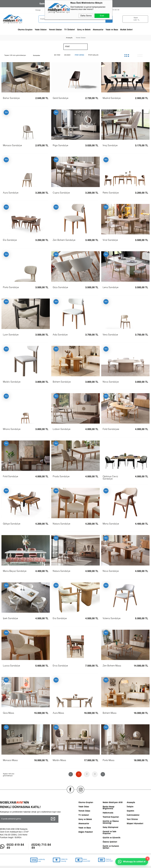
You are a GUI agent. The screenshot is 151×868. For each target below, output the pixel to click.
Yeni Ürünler (132, 819)
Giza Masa (8, 713)
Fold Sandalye (11, 477)
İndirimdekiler (133, 815)
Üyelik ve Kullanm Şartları (111, 847)
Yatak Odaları (41, 30)
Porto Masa (109, 760)
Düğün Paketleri (86, 832)
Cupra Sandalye (61, 193)
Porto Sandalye (11, 287)
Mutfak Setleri (126, 30)
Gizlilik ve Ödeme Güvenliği (111, 822)
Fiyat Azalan (93, 55)
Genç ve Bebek (84, 30)
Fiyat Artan (79, 55)
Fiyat (67, 47)
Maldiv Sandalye (12, 382)
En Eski (67, 55)
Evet (102, 16)
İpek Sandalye (10, 619)
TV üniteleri (84, 815)
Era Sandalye (60, 619)
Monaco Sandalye (12, 146)
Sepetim (130, 811)
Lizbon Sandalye (62, 429)
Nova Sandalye (111, 382)
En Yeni (57, 55)
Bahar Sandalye (11, 98)
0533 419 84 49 (15, 846)
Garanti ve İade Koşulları (109, 833)
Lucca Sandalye (11, 666)
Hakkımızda (108, 813)
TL (139, 19)
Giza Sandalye (60, 287)
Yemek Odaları (55, 30)
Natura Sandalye (61, 524)
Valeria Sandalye (112, 619)
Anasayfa (131, 803)
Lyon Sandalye (11, 335)
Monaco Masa (10, 760)
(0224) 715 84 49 (41, 846)
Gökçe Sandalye (12, 524)
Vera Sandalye (110, 335)
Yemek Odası (84, 811)
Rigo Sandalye (60, 146)
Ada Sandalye (60, 335)
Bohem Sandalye (62, 382)
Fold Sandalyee (111, 429)
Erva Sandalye (60, 666)
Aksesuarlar (98, 30)
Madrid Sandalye (112, 98)
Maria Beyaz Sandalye (15, 571)
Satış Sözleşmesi (110, 827)
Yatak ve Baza (112, 30)
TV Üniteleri (70, 30)
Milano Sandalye (12, 429)
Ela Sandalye (10, 240)
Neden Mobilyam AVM (113, 803)
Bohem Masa (110, 713)
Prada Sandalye (61, 477)
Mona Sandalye (111, 524)
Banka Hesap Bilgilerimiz (109, 808)
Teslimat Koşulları (111, 817)
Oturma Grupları (25, 30)
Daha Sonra (86, 16)
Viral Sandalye (110, 240)
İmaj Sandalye (110, 146)
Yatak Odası (84, 807)
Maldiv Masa (59, 760)
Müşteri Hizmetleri (135, 824)
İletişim (130, 807)
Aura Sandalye (11, 193)
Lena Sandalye (111, 287)
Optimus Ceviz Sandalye (110, 478)
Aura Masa (58, 713)
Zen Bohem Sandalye (64, 240)
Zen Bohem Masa (112, 666)
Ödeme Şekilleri (110, 842)
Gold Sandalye (61, 98)
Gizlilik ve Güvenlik (111, 838)
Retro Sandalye (111, 193)
